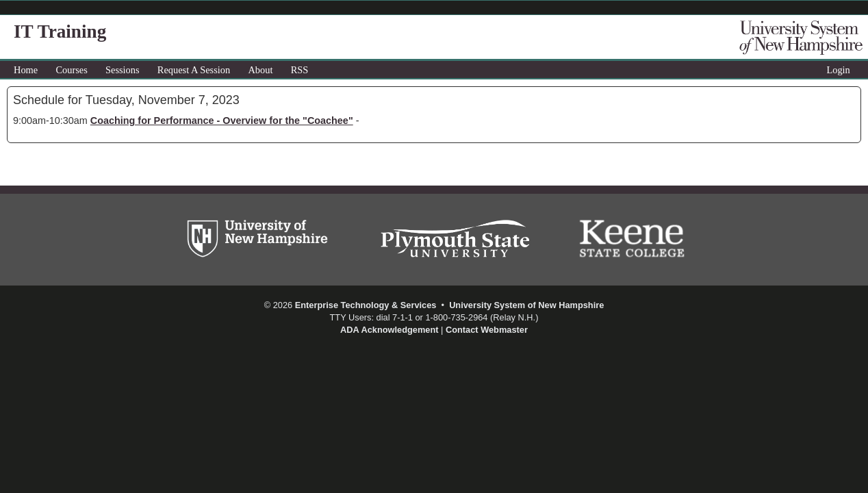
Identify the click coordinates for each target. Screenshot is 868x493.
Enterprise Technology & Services (366, 305)
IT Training (60, 31)
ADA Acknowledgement (389, 330)
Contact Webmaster (487, 330)
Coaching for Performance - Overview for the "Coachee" (222, 121)
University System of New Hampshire (526, 305)
